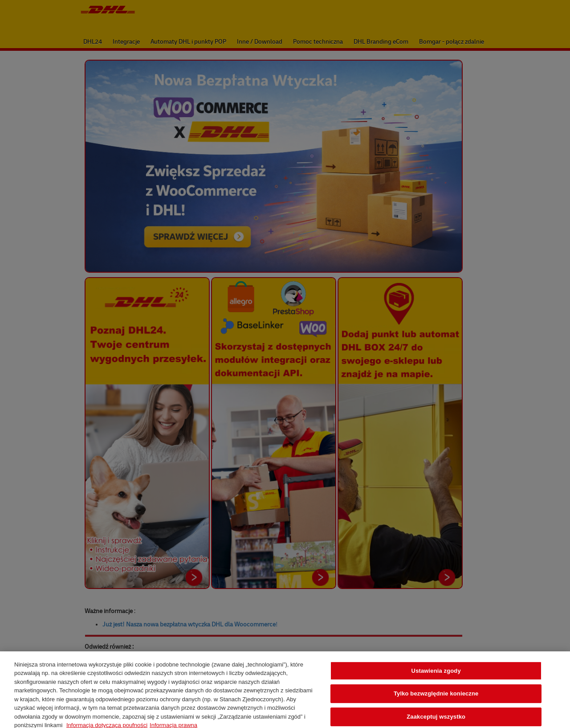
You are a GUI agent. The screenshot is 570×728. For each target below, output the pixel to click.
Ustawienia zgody (436, 675)
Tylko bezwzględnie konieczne (436, 697)
